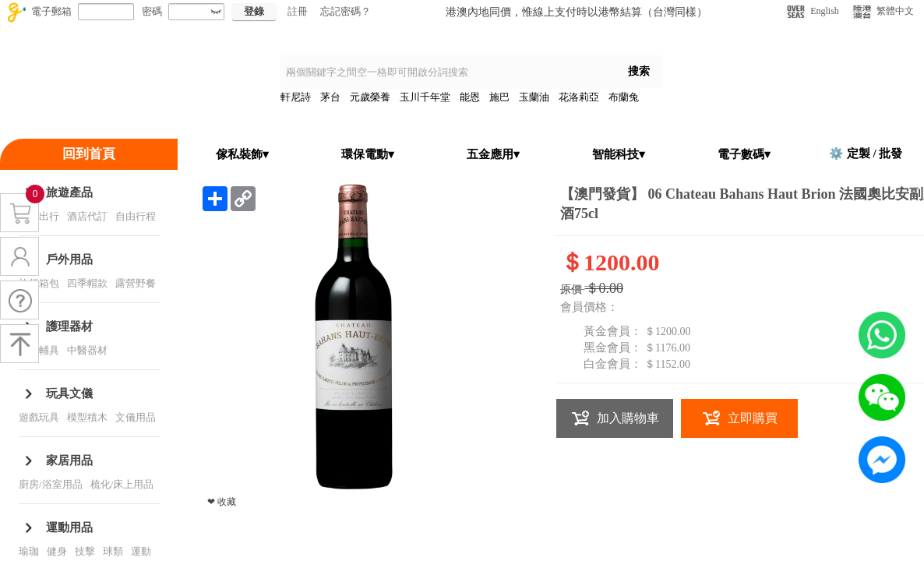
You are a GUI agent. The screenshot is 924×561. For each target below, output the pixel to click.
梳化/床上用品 (122, 484)
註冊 (298, 11)
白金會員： (613, 364)
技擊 (85, 551)
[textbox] (448, 72)
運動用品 (69, 527)
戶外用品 (69, 259)
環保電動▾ (368, 154)
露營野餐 (136, 283)
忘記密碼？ (346, 11)
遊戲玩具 (39, 417)
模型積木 (87, 417)
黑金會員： (613, 348)
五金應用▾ (493, 154)
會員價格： (589, 307)
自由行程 (136, 216)
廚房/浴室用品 (51, 484)
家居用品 (69, 460)
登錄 (254, 11)
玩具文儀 (69, 393)
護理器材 (69, 326)
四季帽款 (87, 283)
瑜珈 (29, 551)
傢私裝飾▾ (242, 154)
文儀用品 (136, 417)
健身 (57, 551)
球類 (113, 551)
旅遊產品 (69, 192)
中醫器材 (87, 350)
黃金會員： (613, 331)
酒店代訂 (87, 216)
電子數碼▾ (744, 154)
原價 (571, 289)
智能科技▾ (619, 154)
